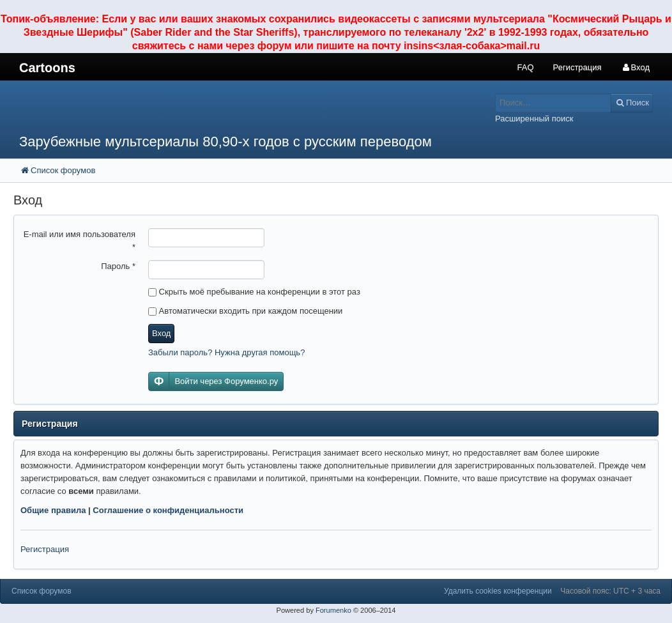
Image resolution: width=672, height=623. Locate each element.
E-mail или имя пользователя (80, 241)
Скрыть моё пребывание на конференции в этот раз (254, 292)
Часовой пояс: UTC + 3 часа (610, 591)
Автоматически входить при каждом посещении (245, 311)
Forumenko (333, 610)
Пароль (118, 266)
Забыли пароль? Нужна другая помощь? (226, 352)
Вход (161, 333)
